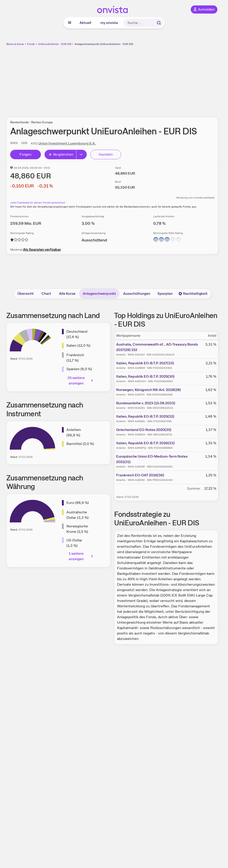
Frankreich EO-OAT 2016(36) (140, 475)
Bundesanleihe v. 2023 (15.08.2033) (146, 403)
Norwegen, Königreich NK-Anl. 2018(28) (148, 390)
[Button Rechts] (82, 154)
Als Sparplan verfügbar (42, 249)
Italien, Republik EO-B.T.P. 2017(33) (145, 363)
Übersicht (26, 294)
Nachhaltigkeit (193, 294)
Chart (46, 294)
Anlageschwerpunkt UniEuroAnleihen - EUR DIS (104, 44)
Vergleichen (61, 154)
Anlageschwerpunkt (99, 294)
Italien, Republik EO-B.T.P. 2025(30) (145, 376)
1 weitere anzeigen (81, 556)
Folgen (26, 154)
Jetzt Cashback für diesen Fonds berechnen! (38, 203)
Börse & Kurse (15, 44)
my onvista (109, 23)
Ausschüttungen (137, 294)
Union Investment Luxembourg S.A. (67, 143)
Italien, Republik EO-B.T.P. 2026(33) (145, 443)
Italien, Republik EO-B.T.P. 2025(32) (145, 416)
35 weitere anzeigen (81, 380)
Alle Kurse (67, 294)
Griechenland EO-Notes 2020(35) (144, 430)
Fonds (31, 44)
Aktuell (85, 23)
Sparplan (165, 294)
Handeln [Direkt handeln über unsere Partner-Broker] (106, 154)
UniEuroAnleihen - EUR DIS (55, 44)
